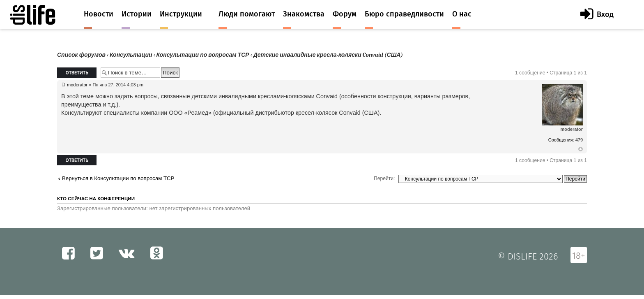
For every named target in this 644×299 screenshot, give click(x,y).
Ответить (77, 73)
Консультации (131, 55)
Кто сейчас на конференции (96, 199)
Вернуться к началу (581, 149)
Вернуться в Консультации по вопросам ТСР (118, 178)
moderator (77, 85)
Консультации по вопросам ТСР (203, 55)
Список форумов (81, 55)
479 (579, 140)
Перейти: (384, 178)
